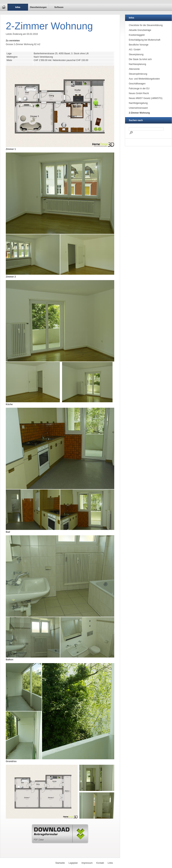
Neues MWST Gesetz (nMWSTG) (146, 98)
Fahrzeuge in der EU (139, 89)
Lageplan (73, 863)
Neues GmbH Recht (139, 93)
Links (110, 863)
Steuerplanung (136, 54)
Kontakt (100, 863)
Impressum (87, 863)
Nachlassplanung (137, 64)
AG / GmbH (135, 50)
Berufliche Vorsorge (139, 45)
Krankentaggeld (137, 35)
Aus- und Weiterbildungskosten (144, 79)
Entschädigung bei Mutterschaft (145, 40)
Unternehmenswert (138, 108)
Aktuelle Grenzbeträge (140, 30)
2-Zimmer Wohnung (139, 113)
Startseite (60, 863)
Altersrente (134, 69)
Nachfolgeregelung (138, 103)
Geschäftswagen (137, 84)
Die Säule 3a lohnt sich (140, 59)
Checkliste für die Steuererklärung (146, 25)
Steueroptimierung (138, 74)
